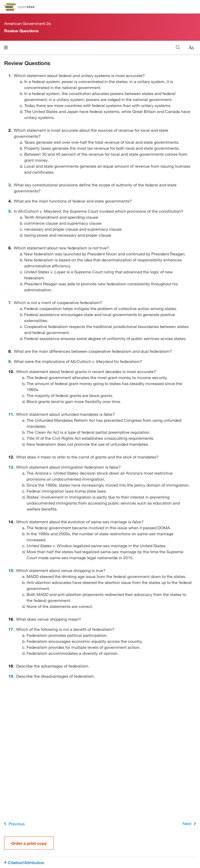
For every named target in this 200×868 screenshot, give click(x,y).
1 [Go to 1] (10, 75)
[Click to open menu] (6, 48)
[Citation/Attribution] (100, 863)
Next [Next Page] (190, 824)
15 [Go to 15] (11, 570)
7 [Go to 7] (10, 302)
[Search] (178, 48)
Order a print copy (29, 843)
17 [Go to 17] (11, 629)
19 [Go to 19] (11, 676)
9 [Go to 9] (10, 361)
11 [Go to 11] (11, 414)
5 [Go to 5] (10, 211)
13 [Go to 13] (11, 467)
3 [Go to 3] (10, 185)
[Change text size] (191, 48)
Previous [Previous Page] (13, 824)
